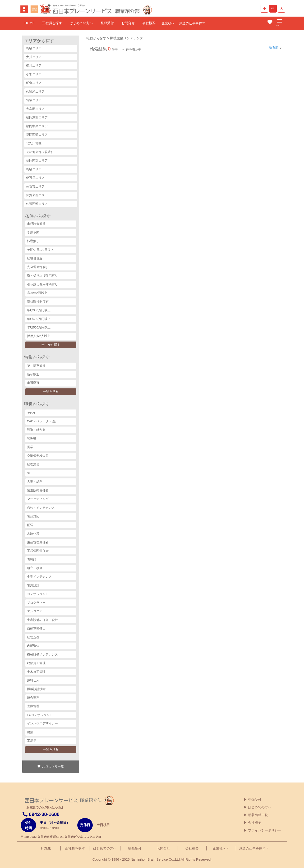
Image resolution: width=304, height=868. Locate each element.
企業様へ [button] (219, 848)
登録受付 (107, 23)
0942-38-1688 (41, 814)
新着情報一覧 (258, 815)
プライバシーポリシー (265, 830)
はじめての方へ (81, 23)
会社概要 (149, 23)
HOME (30, 23)
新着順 (274, 47)
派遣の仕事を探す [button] (252, 848)
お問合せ (128, 23)
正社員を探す (52, 23)
